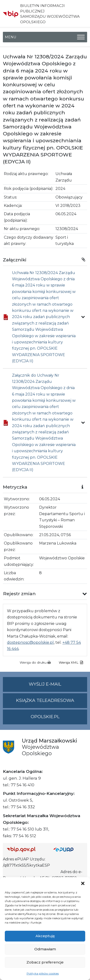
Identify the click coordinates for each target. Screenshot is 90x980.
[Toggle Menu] (81, 37)
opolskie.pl (45, 717)
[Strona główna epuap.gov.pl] (68, 850)
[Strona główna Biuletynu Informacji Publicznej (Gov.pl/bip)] (26, 850)
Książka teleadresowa (45, 700)
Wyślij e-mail (58, 686)
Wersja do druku (35, 662)
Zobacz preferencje (45, 962)
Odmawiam (45, 949)
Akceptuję (45, 936)
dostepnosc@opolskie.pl (30, 642)
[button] (83, 883)
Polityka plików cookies (43, 973)
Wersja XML (71, 662)
